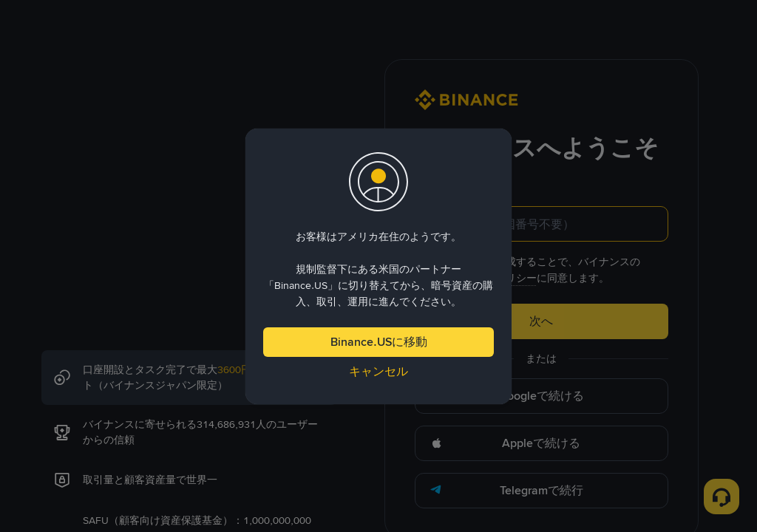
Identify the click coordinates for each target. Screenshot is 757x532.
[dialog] (378, 266)
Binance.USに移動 (379, 342)
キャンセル (378, 371)
